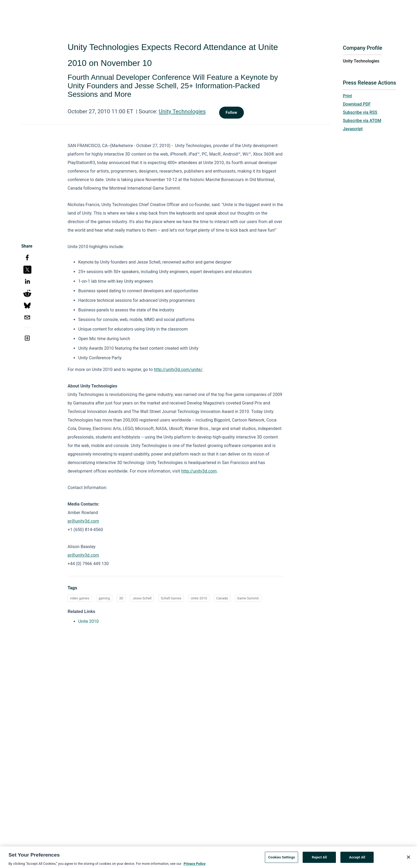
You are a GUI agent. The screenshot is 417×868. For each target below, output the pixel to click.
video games (80, 598)
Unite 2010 (199, 598)
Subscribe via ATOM (362, 121)
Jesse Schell (142, 598)
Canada (222, 598)
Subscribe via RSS (360, 112)
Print (347, 96)
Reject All (320, 860)
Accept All (357, 860)
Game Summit (248, 598)
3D (121, 598)
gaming (104, 598)
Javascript (353, 129)
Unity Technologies (182, 111)
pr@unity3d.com (83, 521)
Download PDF (357, 104)
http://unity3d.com (199, 471)
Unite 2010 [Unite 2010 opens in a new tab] (88, 621)
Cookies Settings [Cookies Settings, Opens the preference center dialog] (282, 860)
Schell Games (171, 598)
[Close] (408, 860)
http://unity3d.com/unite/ (178, 370)
